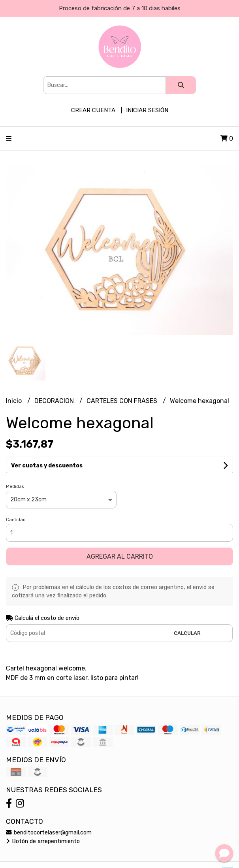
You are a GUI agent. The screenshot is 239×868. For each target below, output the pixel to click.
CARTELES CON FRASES (123, 401)
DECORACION (55, 401)
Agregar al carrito (120, 556)
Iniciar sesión (147, 110)
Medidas (15, 487)
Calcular (187, 633)
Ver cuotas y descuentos (47, 466)
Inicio (15, 401)
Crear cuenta (93, 110)
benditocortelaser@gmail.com (49, 833)
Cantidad (16, 520)
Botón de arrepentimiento (43, 841)
